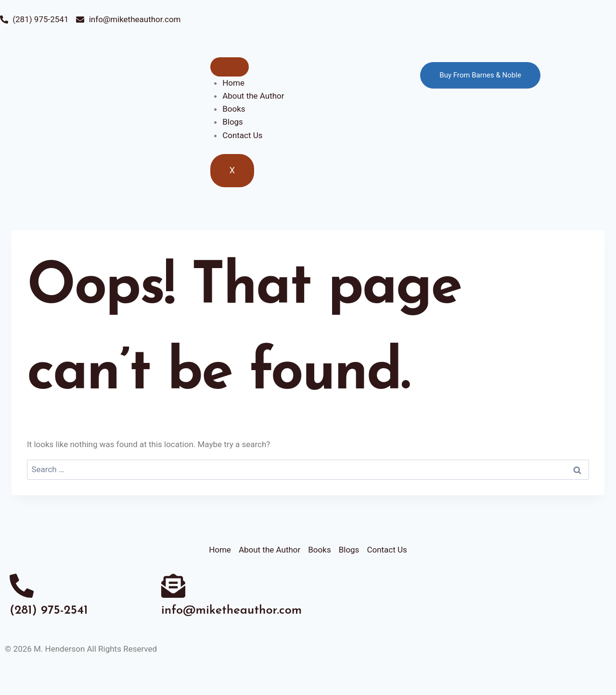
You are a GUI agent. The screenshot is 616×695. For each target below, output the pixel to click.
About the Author (253, 96)
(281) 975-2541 (49, 611)
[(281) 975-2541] (22, 586)
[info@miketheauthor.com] (173, 586)
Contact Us (242, 135)
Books (234, 109)
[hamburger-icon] (230, 67)
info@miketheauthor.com (231, 611)
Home (233, 83)
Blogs (233, 122)
